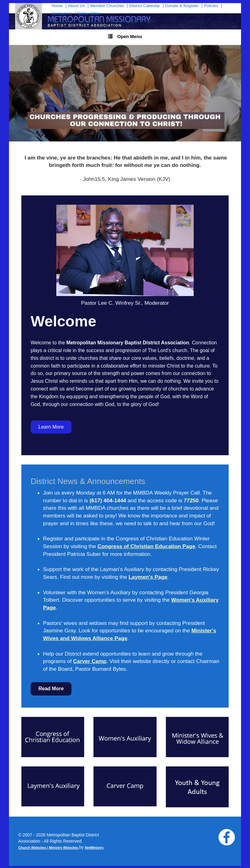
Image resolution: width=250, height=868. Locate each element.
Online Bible (88, 14)
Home (57, 6)
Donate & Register (182, 6)
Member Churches (107, 6)
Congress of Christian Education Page (146, 546)
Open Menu (125, 36)
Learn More (51, 427)
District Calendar (145, 6)
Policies (211, 6)
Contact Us (62, 14)
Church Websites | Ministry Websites (49, 848)
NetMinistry (94, 848)
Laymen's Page (148, 577)
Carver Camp (90, 661)
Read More (51, 689)
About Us (77, 6)
